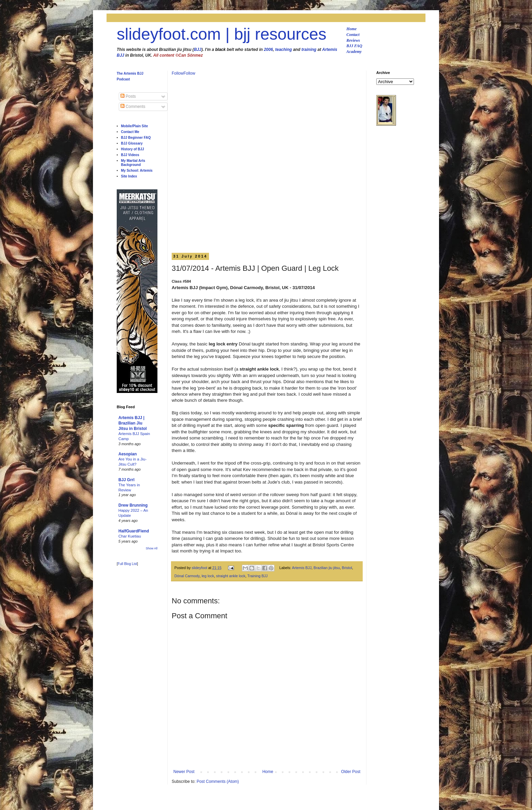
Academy (354, 52)
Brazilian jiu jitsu (327, 568)
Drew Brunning (133, 505)
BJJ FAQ (354, 46)
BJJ (197, 50)
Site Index (129, 176)
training (309, 50)
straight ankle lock (231, 576)
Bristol (347, 568)
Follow (178, 73)
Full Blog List (127, 564)
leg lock (208, 576)
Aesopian (128, 454)
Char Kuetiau (130, 536)
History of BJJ (133, 149)
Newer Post (184, 772)
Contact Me (130, 132)
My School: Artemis (137, 171)
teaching (283, 50)
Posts (128, 96)
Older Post (351, 772)
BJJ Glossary (132, 143)
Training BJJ (258, 576)
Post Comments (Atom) (218, 781)
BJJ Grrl (126, 480)
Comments (133, 107)
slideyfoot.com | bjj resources (222, 34)
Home (351, 29)
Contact (353, 35)
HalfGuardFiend (134, 531)
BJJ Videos (130, 155)
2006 (269, 50)
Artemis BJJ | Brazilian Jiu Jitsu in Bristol (132, 423)
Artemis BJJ (302, 568)
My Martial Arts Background (133, 163)
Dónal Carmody (187, 576)
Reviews (353, 40)
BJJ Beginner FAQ (136, 138)
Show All (151, 548)
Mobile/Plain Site (135, 126)
